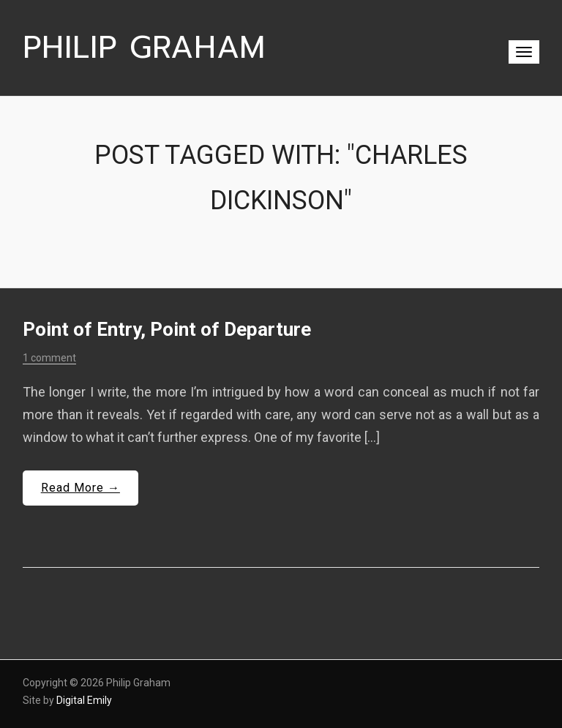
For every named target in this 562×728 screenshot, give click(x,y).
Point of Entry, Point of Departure (167, 329)
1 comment (49, 358)
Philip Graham (144, 48)
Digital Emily (84, 700)
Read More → (80, 488)
